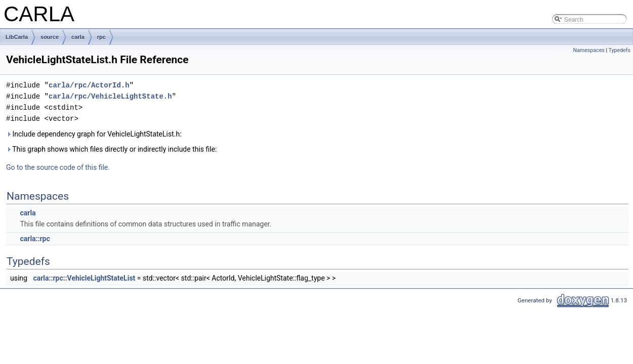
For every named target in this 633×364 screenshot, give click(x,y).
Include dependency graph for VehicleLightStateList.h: (94, 134)
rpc (101, 37)
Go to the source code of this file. (58, 167)
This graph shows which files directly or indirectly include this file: (112, 149)
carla (78, 37)
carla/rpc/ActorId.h (89, 85)
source (50, 37)
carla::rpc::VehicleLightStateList (84, 278)
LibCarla (17, 37)
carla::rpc (35, 239)
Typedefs (619, 50)
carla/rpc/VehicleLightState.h (110, 96)
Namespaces (588, 50)
